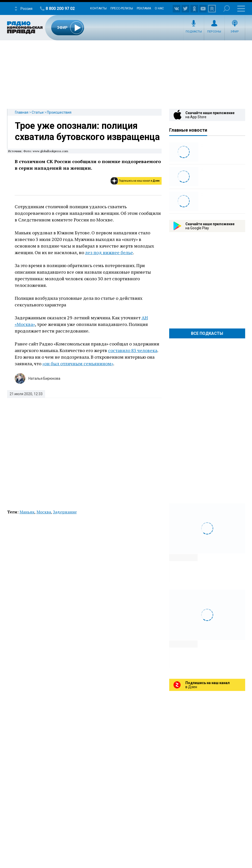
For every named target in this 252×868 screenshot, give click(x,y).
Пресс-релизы (122, 8)
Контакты (98, 8)
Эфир (235, 32)
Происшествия (59, 112)
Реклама (144, 8)
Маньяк (27, 512)
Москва (44, 512)
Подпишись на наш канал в (139, 181)
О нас (159, 8)
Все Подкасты (207, 333)
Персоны (214, 32)
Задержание (65, 512)
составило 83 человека (133, 350)
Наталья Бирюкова (44, 378)
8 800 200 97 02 (60, 8)
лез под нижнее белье (109, 252)
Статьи (38, 112)
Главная (22, 112)
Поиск (227, 8)
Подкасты (194, 32)
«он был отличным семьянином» (78, 363)
